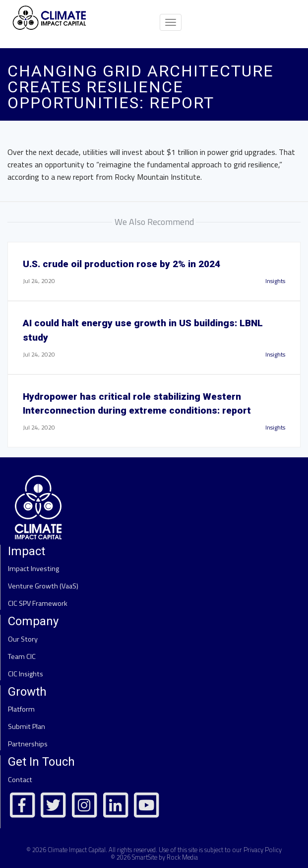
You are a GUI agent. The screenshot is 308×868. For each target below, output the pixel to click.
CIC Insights (26, 674)
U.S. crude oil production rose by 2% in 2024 (122, 264)
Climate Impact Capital (77, 850)
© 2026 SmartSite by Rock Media (154, 857)
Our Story (23, 639)
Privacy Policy (263, 850)
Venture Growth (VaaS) (43, 586)
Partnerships (28, 744)
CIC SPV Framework (38, 603)
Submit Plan (27, 726)
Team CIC (22, 656)
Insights (275, 281)
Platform (21, 709)
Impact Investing (33, 569)
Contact (20, 780)
